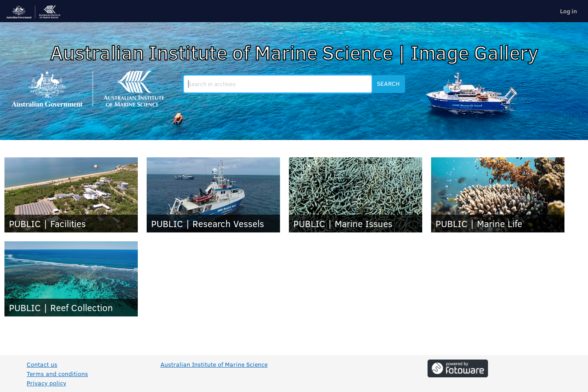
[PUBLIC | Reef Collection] (71, 279)
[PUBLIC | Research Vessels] (213, 195)
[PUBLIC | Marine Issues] (356, 195)
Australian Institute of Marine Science (214, 364)
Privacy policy (46, 383)
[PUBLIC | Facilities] (71, 195)
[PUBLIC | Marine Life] (498, 195)
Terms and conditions (57, 374)
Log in (568, 11)
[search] (278, 84)
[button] (388, 84)
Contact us (42, 364)
